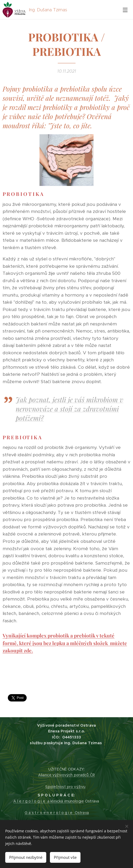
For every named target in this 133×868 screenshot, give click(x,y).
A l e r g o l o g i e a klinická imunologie (49, 801)
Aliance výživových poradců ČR (66, 775)
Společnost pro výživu (65, 787)
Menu (125, 10)
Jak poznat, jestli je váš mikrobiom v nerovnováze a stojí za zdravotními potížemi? (70, 408)
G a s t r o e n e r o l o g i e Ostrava (57, 813)
